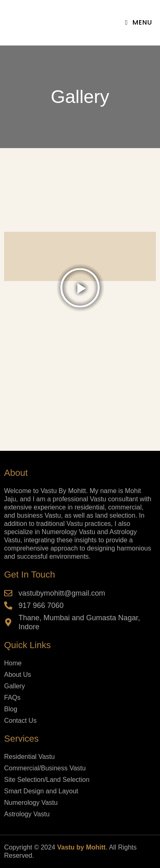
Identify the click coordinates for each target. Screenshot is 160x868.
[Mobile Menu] (139, 22)
